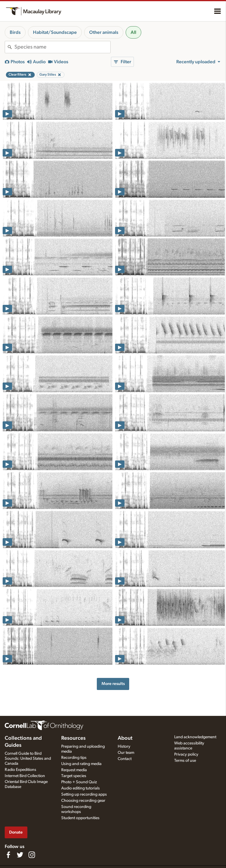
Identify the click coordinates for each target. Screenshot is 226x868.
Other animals (104, 32)
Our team (126, 753)
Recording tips (74, 758)
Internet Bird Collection (25, 776)
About (125, 738)
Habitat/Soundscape (55, 32)
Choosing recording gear (83, 801)
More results (113, 684)
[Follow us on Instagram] (32, 855)
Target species (74, 776)
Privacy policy (186, 754)
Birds (15, 32)
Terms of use (185, 761)
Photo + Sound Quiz (79, 782)
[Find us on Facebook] (8, 855)
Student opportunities (80, 818)
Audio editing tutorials (80, 788)
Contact (125, 759)
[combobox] (62, 47)
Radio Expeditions (20, 770)
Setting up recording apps (84, 794)
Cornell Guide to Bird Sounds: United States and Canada (28, 759)
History (124, 746)
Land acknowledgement (195, 737)
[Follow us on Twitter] (20, 855)
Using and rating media (81, 764)
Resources (73, 738)
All (133, 32)
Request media (74, 770)
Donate (16, 832)
